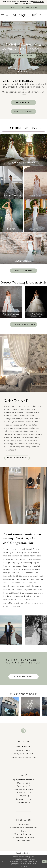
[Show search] (44, 15)
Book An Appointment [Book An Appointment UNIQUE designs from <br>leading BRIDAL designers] (24, 56)
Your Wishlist (24, 825)
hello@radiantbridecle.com (23, 758)
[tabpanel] (23, 47)
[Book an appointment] (23, 8)
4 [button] (27, 72)
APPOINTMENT (38, 2)
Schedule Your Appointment (24, 828)
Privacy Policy (24, 841)
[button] (3, 15)
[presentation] (11, 302)
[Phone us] (7, 15)
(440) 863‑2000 (23, 746)
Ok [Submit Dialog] (45, 862)
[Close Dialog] (2, 862)
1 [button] (18, 72)
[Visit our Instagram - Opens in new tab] (23, 731)
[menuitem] (3, 15)
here (25, 866)
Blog (23, 831)
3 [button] (24, 72)
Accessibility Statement (23, 838)
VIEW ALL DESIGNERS (24, 271)
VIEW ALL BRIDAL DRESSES (24, 324)
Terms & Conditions (23, 834)
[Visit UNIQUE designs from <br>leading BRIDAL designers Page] (23, 47)
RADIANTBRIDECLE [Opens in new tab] (25, 694)
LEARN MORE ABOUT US (24, 102)
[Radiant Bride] (23, 15)
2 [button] (21, 72)
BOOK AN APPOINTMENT (24, 111)
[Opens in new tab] (9, 706)
